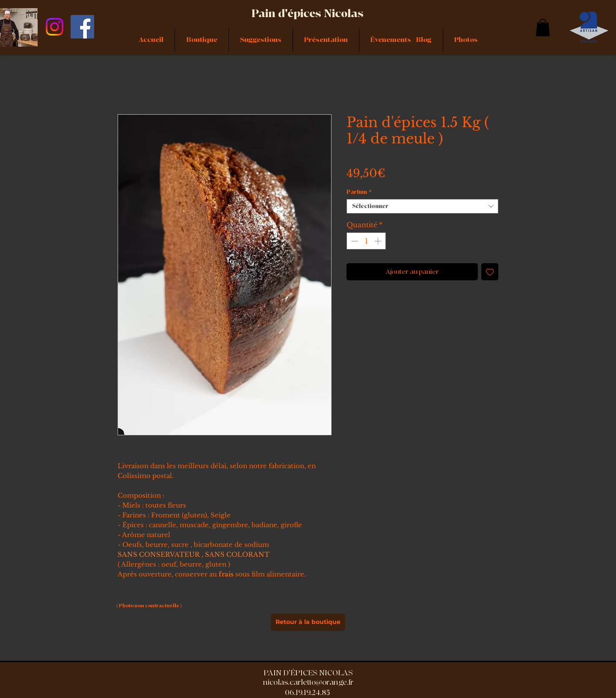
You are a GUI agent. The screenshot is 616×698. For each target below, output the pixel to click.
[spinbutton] (366, 241)
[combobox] (422, 206)
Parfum (359, 192)
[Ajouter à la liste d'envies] (490, 272)
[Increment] (379, 241)
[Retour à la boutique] (308, 622)
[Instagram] (55, 27)
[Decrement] (354, 241)
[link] (543, 28)
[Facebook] (82, 27)
